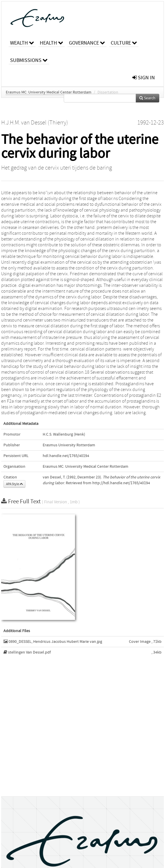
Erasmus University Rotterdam (69, 445)
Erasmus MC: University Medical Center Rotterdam (49, 92)
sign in (144, 78)
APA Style (14, 484)
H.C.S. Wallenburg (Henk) (64, 434)
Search (147, 98)
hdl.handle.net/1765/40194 (66, 456)
